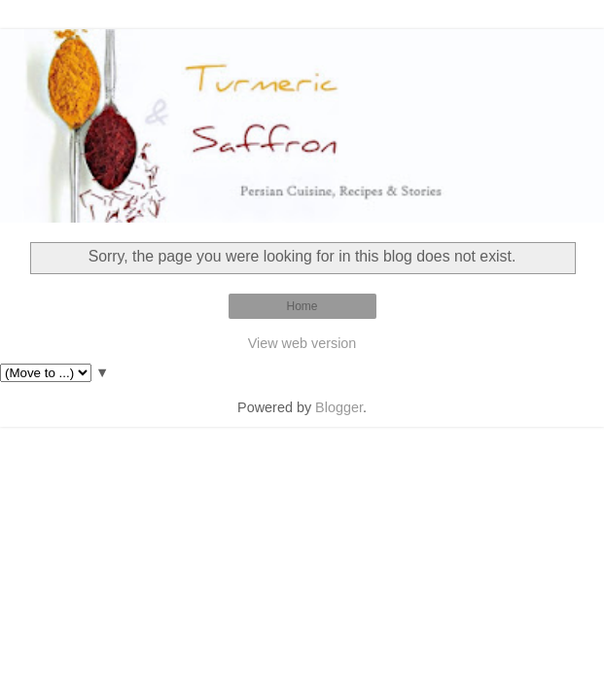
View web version (302, 343)
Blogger (339, 407)
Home (302, 306)
